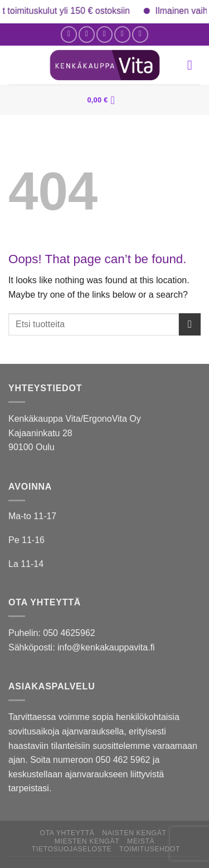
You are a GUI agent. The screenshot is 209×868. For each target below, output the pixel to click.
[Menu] (194, 65)
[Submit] (190, 324)
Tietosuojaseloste (72, 849)
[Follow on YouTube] (140, 34)
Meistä (141, 841)
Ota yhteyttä (67, 833)
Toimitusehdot (150, 849)
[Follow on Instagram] (87, 34)
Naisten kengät (134, 833)
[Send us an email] (104, 34)
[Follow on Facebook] (69, 34)
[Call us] (122, 34)
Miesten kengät (87, 841)
